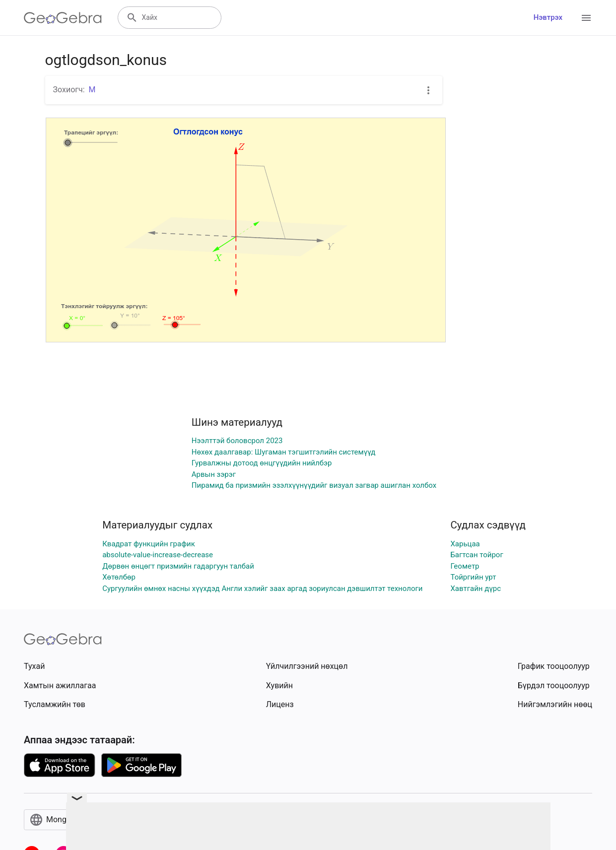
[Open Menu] (586, 18)
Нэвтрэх (548, 17)
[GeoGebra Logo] (63, 18)
